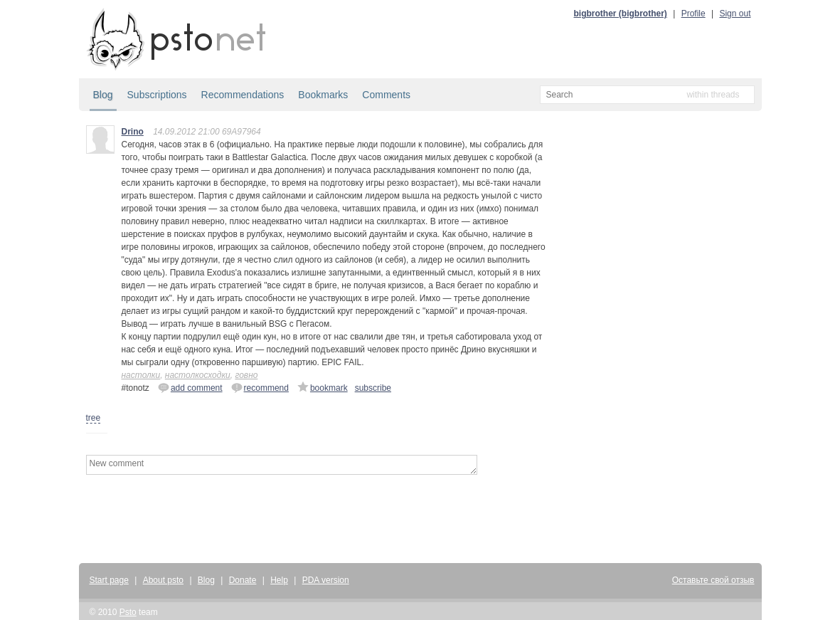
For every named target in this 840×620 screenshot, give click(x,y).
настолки (141, 375)
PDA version (326, 580)
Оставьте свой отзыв (713, 580)
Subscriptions (157, 95)
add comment (190, 387)
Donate (243, 580)
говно (246, 375)
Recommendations (243, 95)
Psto (128, 612)
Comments (386, 95)
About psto (163, 580)
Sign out (735, 14)
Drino (133, 132)
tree (94, 418)
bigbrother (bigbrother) (621, 14)
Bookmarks (323, 95)
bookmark (323, 387)
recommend (260, 387)
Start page (109, 580)
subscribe (373, 388)
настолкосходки (198, 375)
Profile (693, 14)
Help (279, 580)
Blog (103, 95)
